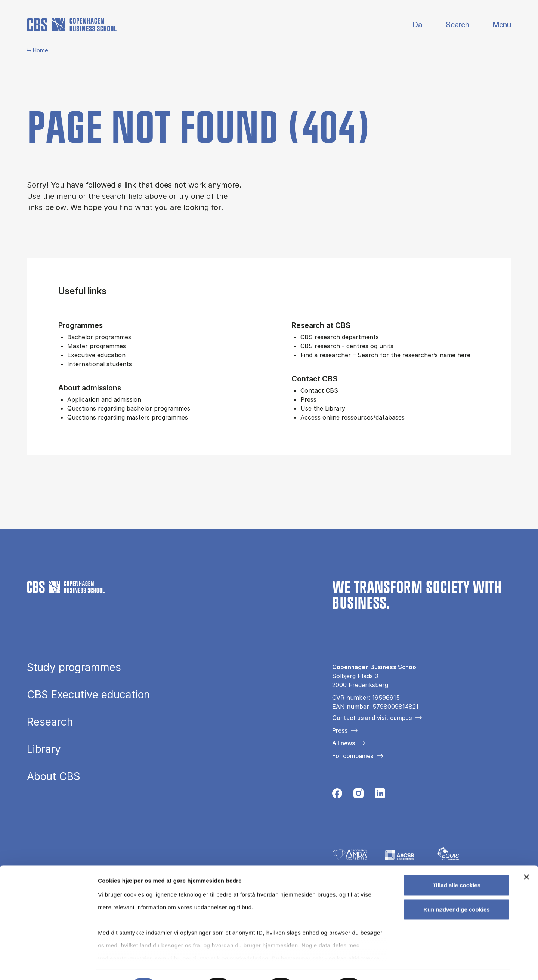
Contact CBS (319, 390)
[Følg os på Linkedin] (380, 795)
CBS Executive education (88, 695)
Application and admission (104, 399)
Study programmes (74, 668)
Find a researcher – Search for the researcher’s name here (385, 355)
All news (344, 743)
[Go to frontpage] (72, 25)
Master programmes (97, 346)
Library (44, 749)
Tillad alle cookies (457, 866)
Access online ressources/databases (353, 417)
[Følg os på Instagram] (358, 795)
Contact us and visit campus (372, 718)
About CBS (54, 777)
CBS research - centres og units (347, 346)
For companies (353, 756)
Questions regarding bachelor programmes (129, 408)
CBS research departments (340, 337)
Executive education (96, 355)
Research (50, 722)
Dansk (411, 25)
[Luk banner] (526, 858)
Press (308, 399)
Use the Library (323, 408)
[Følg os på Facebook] (337, 795)
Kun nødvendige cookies (457, 890)
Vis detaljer (388, 965)
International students (100, 364)
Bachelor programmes (99, 337)
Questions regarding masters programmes (128, 417)
